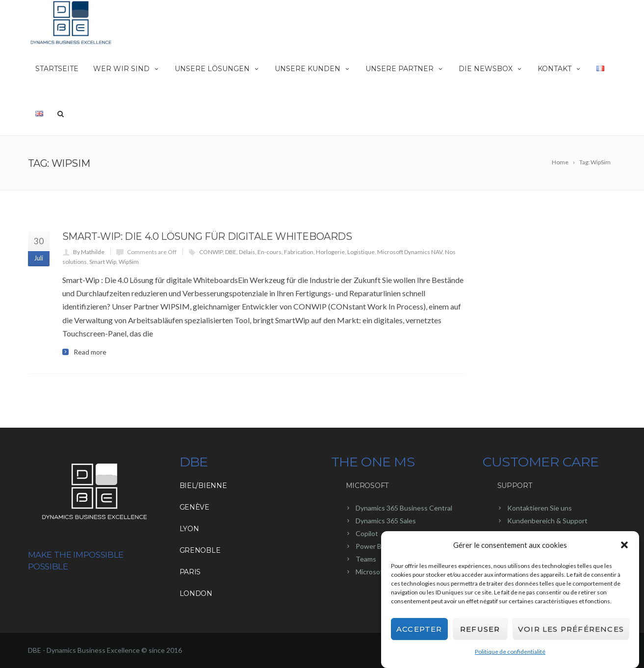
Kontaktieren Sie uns (540, 508)
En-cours (270, 252)
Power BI (370, 546)
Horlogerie (330, 252)
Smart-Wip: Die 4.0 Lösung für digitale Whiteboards (207, 236)
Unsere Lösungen (217, 69)
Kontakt (560, 69)
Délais (247, 252)
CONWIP (211, 252)
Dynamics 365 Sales (386, 521)
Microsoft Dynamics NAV (410, 252)
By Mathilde (89, 252)
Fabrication (299, 252)
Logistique (361, 252)
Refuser (480, 630)
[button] (624, 547)
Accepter (419, 630)
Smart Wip (103, 262)
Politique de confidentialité (510, 654)
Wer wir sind (127, 69)
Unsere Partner (405, 69)
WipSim (129, 262)
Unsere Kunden (313, 69)
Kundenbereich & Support (547, 521)
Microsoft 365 (377, 572)
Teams (366, 559)
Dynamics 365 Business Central (404, 508)
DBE (231, 252)
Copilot (367, 533)
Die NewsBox (491, 69)
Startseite (57, 69)
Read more (90, 352)
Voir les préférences (571, 630)
